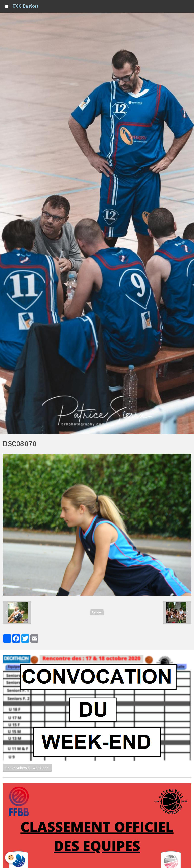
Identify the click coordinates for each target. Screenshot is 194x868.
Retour (97, 612)
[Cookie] (11, 858)
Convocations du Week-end (27, 768)
